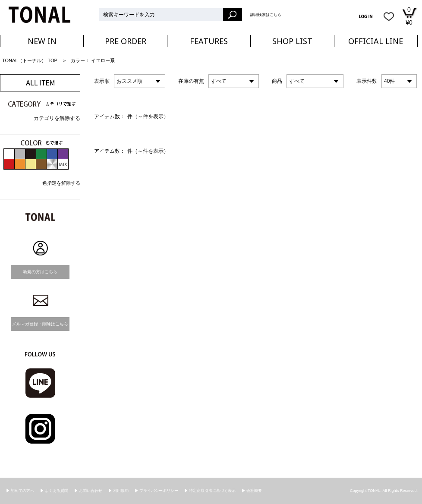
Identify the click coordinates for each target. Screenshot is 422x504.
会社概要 (254, 491)
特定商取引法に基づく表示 (212, 491)
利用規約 (121, 491)
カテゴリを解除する (57, 118)
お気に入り (389, 16)
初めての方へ (22, 491)
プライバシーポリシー (159, 491)
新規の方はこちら (40, 272)
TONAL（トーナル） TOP (30, 60)
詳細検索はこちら (266, 15)
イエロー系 (103, 60)
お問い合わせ (91, 491)
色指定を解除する (61, 183)
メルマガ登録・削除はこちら (40, 324)
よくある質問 (57, 491)
